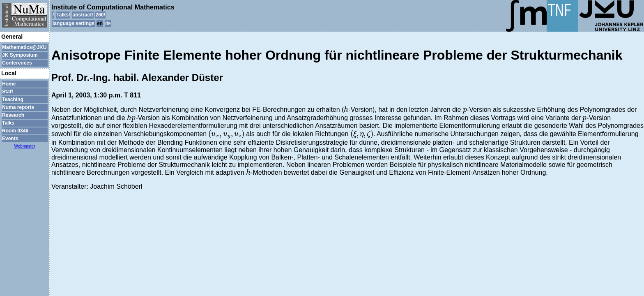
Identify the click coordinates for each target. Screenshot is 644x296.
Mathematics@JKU (24, 47)
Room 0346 (15, 131)
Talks (8, 123)
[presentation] (346, 109)
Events (10, 139)
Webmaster (25, 146)
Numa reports (18, 107)
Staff (8, 92)
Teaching (13, 99)
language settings (74, 23)
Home (9, 84)
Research (13, 115)
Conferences (17, 63)
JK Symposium (20, 55)
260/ (100, 15)
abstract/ (83, 15)
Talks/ (63, 15)
